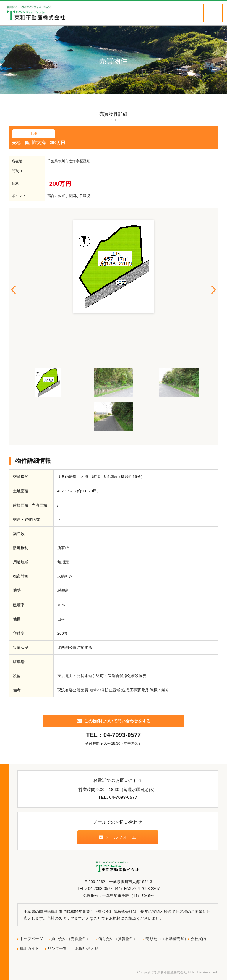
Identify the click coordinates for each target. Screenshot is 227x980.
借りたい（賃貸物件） (118, 939)
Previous (14, 290)
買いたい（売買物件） (71, 939)
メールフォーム (117, 837)
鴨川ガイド (30, 949)
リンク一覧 (57, 949)
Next (213, 290)
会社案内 (198, 939)
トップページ (31, 939)
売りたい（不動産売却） (167, 939)
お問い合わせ (87, 949)
